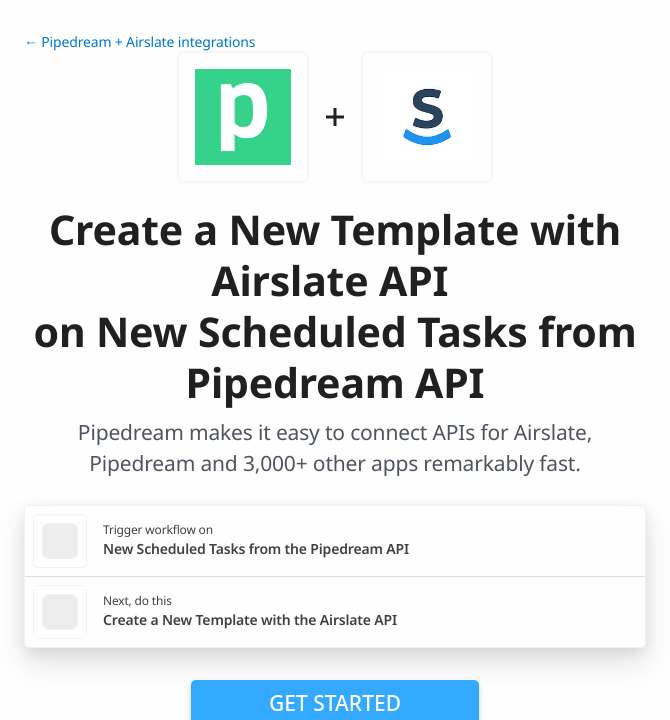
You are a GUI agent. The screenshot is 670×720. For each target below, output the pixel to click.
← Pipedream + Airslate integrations (139, 42)
